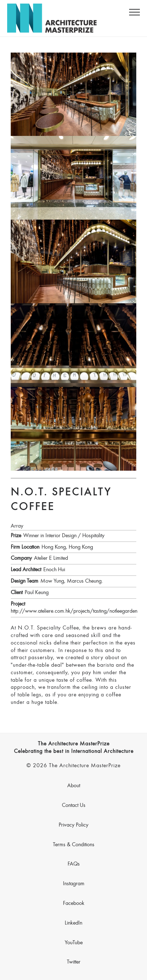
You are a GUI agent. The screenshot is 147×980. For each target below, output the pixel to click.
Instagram (74, 884)
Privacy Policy (73, 825)
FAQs (74, 864)
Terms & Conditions (74, 845)
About (74, 786)
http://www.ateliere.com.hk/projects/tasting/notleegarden (74, 611)
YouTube (74, 943)
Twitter (74, 962)
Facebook (74, 903)
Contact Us (74, 805)
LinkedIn (73, 923)
